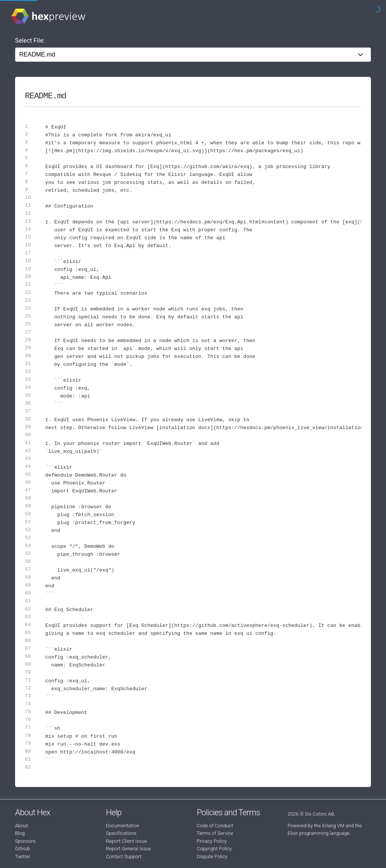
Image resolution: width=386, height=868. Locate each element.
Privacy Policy (212, 841)
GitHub (23, 849)
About (21, 826)
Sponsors (25, 841)
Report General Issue (129, 849)
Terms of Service (215, 833)
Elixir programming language (319, 833)
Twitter (23, 857)
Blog (20, 833)
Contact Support (124, 857)
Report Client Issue (126, 841)
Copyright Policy (214, 849)
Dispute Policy (212, 857)
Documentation (123, 826)
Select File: (30, 40)
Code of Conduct (215, 826)
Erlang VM (333, 826)
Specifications (121, 833)
